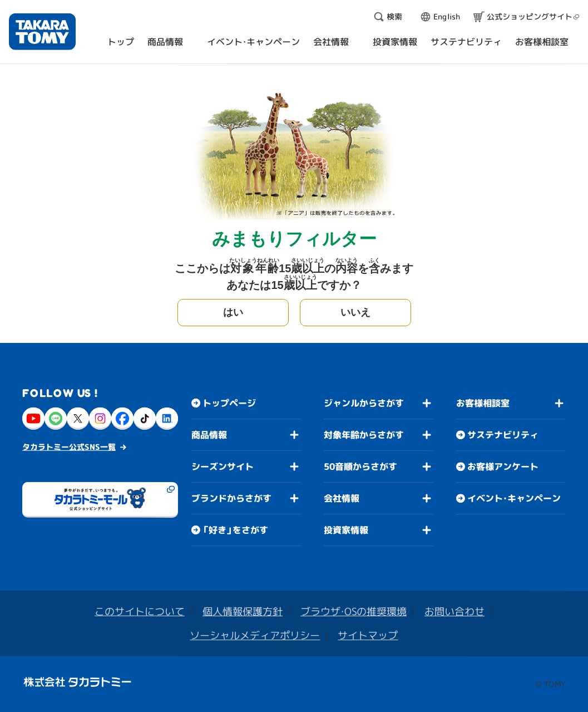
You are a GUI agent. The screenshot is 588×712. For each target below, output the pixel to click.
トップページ (229, 403)
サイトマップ (368, 635)
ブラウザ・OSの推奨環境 (354, 612)
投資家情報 (346, 530)
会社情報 (342, 498)
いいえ (355, 312)
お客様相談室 (483, 403)
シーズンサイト (223, 467)
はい (233, 312)
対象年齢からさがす (364, 435)
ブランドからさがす (231, 498)
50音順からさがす (360, 467)
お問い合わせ (454, 612)
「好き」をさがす (235, 530)
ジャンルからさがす (364, 403)
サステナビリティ (503, 435)
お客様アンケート (503, 467)
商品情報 (209, 435)
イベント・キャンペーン (514, 498)
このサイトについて (140, 612)
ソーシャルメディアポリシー (255, 635)
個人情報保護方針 (243, 612)
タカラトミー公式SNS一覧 (69, 447)
